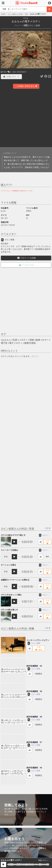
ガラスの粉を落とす (9, 610)
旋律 (38, 340)
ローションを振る (8, 565)
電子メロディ (16, 343)
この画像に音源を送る (26, 86)
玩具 (15, 340)
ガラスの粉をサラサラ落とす (13, 535)
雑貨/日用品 (30, 343)
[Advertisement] (26, 118)
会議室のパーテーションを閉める (15, 580)
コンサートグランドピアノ (38, 640)
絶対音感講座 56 (34, 768)
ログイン (35, 356)
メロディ (23, 340)
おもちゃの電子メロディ (11, 860)
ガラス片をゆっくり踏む (11, 595)
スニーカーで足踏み (9, 550)
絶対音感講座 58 (34, 717)
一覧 (47, 528)
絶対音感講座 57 (34, 742)
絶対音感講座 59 (34, 691)
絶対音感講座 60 (34, 666)
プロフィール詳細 (26, 258)
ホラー (45, 340)
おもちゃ (7, 340)
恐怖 (32, 340)
